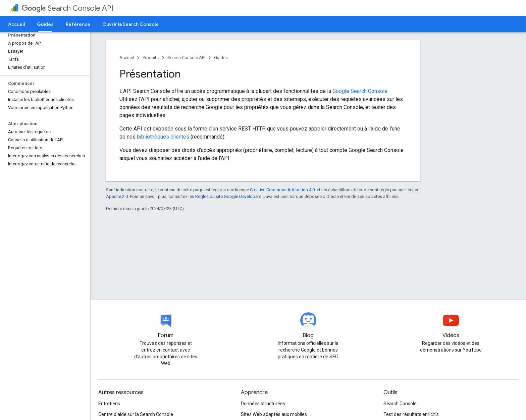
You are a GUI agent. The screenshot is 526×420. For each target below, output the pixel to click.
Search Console (400, 404)
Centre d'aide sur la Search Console (136, 414)
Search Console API (67, 8)
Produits (151, 58)
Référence (78, 24)
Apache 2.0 (117, 196)
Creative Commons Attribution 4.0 (282, 190)
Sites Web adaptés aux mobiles (274, 414)
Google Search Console (360, 91)
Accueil (16, 24)
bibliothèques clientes (164, 137)
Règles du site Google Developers (228, 196)
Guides (221, 58)
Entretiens (109, 404)
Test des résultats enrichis (411, 414)
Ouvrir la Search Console (130, 24)
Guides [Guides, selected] (45, 24)
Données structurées (263, 404)
